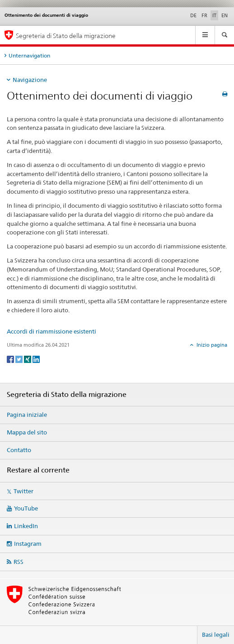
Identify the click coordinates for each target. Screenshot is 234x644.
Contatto (19, 450)
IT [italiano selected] (214, 15)
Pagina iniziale (27, 415)
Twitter (23, 491)
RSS (19, 562)
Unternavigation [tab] (29, 55)
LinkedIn (26, 526)
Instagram (28, 544)
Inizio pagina (211, 345)
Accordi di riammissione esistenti (51, 331)
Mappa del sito (27, 432)
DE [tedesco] (193, 15)
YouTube (26, 508)
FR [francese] (204, 15)
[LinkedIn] (36, 359)
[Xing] (28, 359)
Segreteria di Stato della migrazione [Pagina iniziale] (66, 36)
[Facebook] (11, 359)
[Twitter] (20, 359)
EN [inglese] (225, 15)
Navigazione (30, 80)
